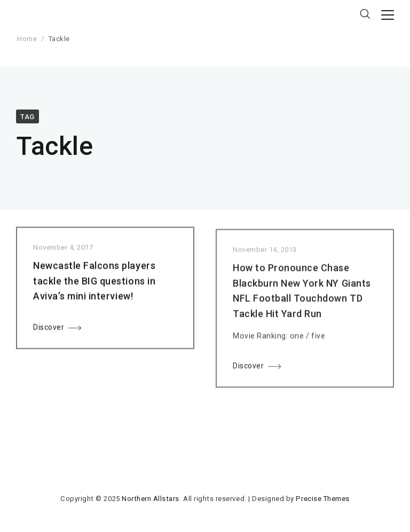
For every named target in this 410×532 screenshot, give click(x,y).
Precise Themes (322, 499)
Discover (49, 330)
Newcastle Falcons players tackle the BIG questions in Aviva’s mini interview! (94, 283)
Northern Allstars (151, 499)
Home (27, 39)
